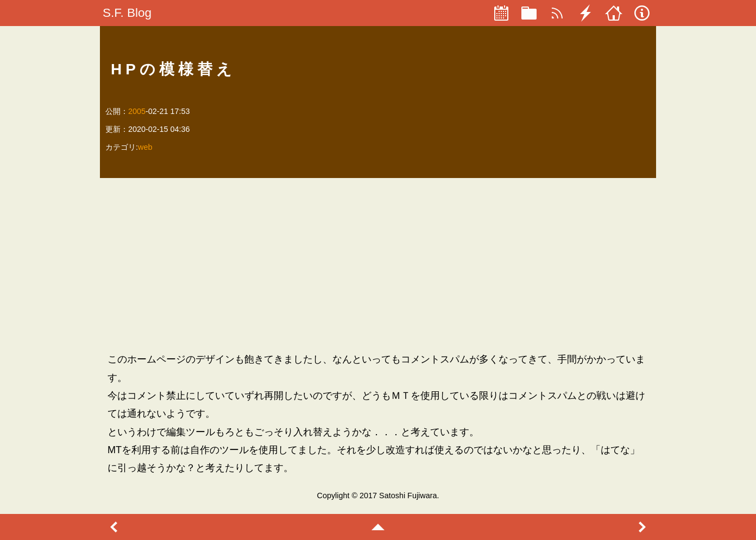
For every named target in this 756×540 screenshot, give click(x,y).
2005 (137, 111)
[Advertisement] (378, 265)
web (145, 147)
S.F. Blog (127, 13)
